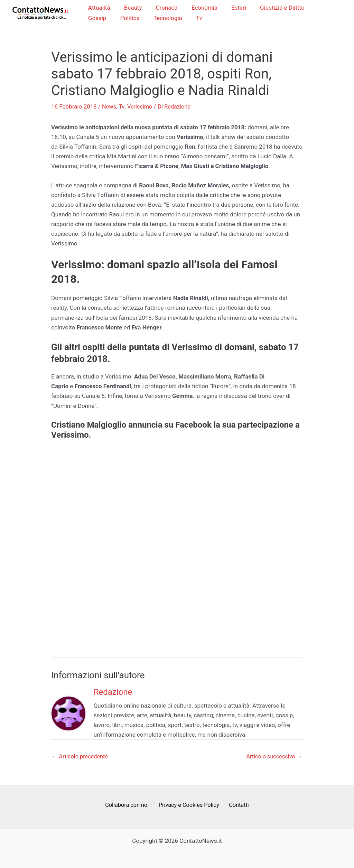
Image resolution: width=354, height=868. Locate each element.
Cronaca (164, 8)
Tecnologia (136, 18)
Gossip (317, 8)
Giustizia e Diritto (274, 8)
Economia (200, 8)
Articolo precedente (81, 757)
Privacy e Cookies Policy (189, 806)
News (109, 107)
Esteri (232, 8)
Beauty (133, 8)
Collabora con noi (129, 806)
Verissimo (141, 107)
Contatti (237, 806)
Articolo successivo (273, 757)
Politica (100, 18)
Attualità (101, 8)
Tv (165, 18)
